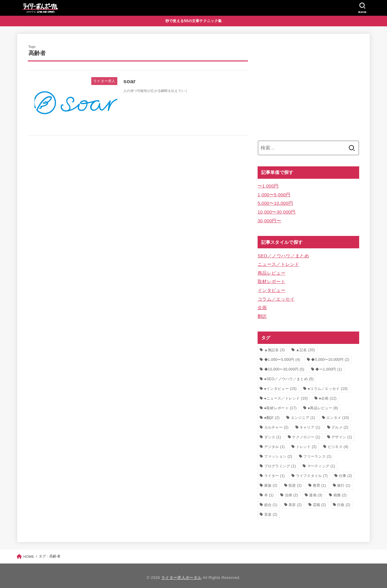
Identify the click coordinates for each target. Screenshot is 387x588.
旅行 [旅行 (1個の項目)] (344, 482)
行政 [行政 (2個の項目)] (344, 501)
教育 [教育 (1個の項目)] (320, 482)
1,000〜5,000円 (274, 194)
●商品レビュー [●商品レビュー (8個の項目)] (323, 404)
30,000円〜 (269, 219)
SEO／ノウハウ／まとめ (283, 254)
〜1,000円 (268, 186)
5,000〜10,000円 (275, 202)
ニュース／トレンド (278, 262)
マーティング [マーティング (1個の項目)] (321, 462)
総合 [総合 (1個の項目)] (271, 501)
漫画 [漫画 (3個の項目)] (316, 491)
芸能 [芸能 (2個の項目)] (320, 501)
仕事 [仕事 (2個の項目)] (346, 472)
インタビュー (272, 287)
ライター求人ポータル (181, 574)
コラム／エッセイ (276, 296)
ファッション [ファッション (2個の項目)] (278, 452)
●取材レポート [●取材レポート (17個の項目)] (281, 404)
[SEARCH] (362, 8)
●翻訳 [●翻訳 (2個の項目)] (272, 414)
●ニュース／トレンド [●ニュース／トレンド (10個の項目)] (286, 394)
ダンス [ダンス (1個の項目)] (273, 433)
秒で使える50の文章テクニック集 (194, 21)
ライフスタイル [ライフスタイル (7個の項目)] (312, 472)
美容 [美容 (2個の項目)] (295, 501)
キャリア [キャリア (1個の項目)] (310, 423)
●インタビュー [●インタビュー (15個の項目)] (281, 385)
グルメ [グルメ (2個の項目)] (340, 423)
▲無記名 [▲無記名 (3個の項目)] (275, 346)
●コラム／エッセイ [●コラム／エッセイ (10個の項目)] (328, 385)
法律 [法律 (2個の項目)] (291, 491)
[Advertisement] (308, 87)
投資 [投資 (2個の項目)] (295, 482)
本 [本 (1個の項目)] (269, 491)
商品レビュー (272, 271)
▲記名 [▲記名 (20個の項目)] (305, 346)
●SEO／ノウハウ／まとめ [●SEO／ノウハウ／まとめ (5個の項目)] (289, 375)
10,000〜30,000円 (276, 211)
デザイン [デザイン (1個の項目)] (342, 433)
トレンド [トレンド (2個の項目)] (306, 443)
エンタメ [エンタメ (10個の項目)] (338, 414)
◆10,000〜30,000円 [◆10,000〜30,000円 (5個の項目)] (284, 365)
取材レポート (272, 279)
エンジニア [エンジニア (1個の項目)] (303, 414)
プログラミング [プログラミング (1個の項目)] (280, 462)
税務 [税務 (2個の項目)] (340, 491)
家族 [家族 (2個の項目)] (271, 482)
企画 (262, 304)
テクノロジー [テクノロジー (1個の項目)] (306, 433)
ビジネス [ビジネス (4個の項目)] (338, 443)
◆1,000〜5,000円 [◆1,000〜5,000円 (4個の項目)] (282, 356)
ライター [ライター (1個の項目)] (275, 472)
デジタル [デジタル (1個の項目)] (275, 443)
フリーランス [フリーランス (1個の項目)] (317, 452)
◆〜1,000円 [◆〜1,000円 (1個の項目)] (329, 365)
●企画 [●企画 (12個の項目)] (328, 394)
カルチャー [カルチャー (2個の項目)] (276, 423)
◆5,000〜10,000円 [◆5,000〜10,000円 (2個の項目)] (330, 356)
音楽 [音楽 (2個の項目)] (271, 511)
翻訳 (262, 312)
